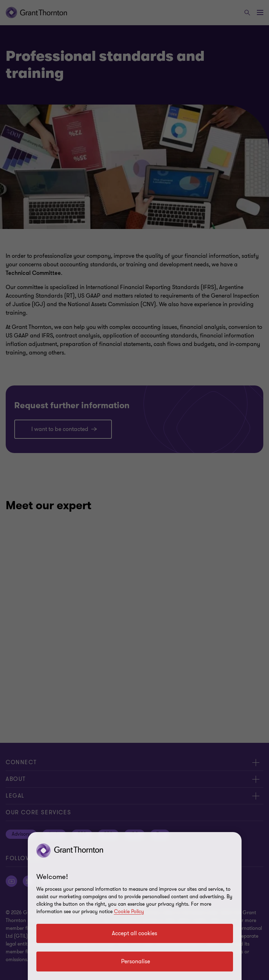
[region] (135, 906)
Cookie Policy (129, 912)
